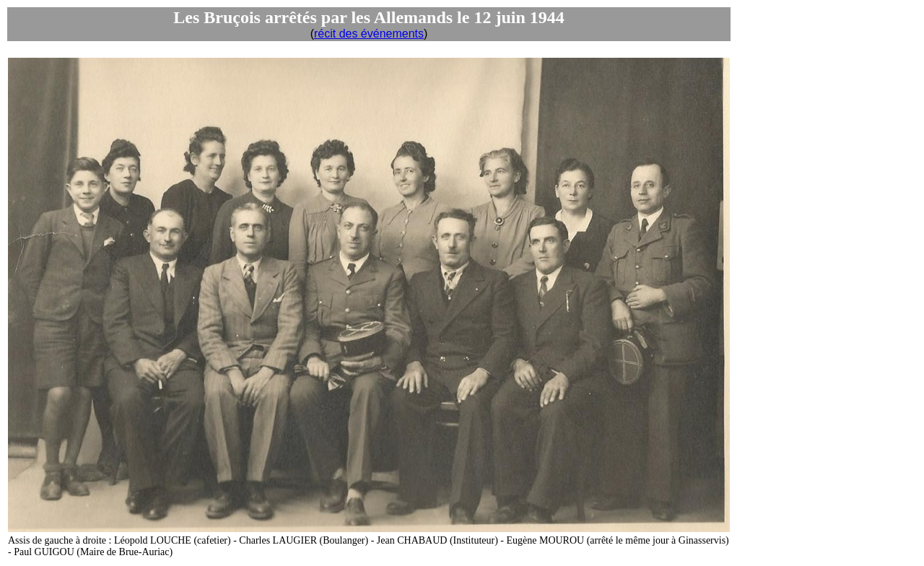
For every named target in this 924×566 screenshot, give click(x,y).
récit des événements (369, 34)
